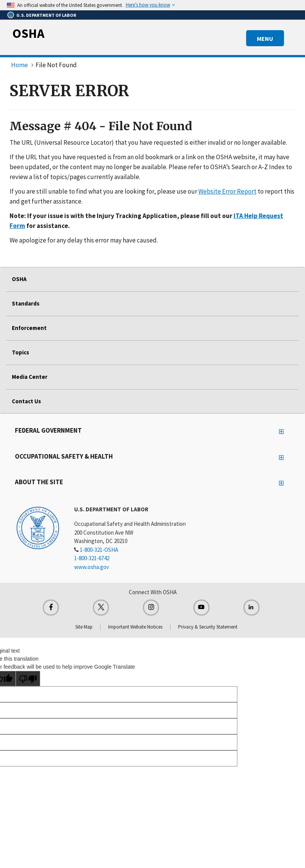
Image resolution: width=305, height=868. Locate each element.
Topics (20, 352)
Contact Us (26, 401)
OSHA (28, 33)
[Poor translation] (28, 679)
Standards (26, 303)
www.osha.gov (92, 567)
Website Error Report (227, 191)
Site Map (84, 627)
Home (19, 65)
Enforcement (29, 328)
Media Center (30, 377)
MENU (265, 39)
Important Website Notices (135, 627)
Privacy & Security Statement (208, 627)
